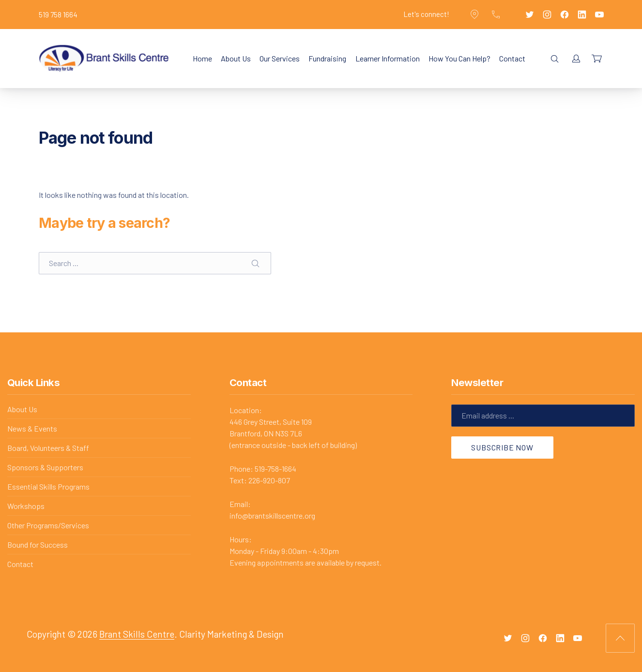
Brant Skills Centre (137, 634)
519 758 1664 (58, 15)
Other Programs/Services (48, 525)
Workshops (26, 506)
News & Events (32, 428)
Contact (512, 58)
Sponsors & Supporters (45, 467)
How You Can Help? (459, 58)
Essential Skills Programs (48, 486)
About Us (236, 58)
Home (202, 58)
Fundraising (327, 58)
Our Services (280, 58)
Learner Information (388, 58)
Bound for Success (38, 545)
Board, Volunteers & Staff (48, 448)
